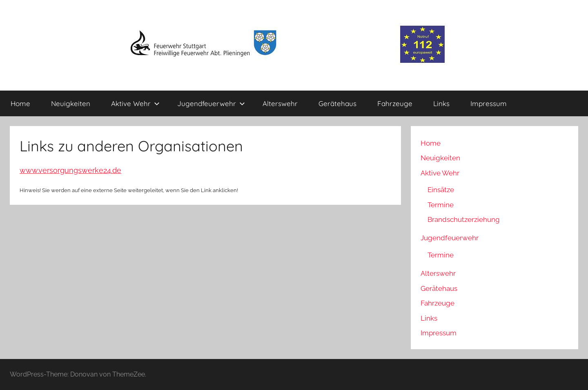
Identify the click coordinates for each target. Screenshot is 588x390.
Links (441, 103)
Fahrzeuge (395, 103)
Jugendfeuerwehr (211, 103)
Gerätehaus (337, 103)
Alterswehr (280, 103)
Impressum (489, 103)
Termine (441, 205)
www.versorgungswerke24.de (70, 170)
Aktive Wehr (135, 103)
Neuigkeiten (71, 103)
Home (20, 103)
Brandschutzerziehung (464, 219)
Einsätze (441, 190)
